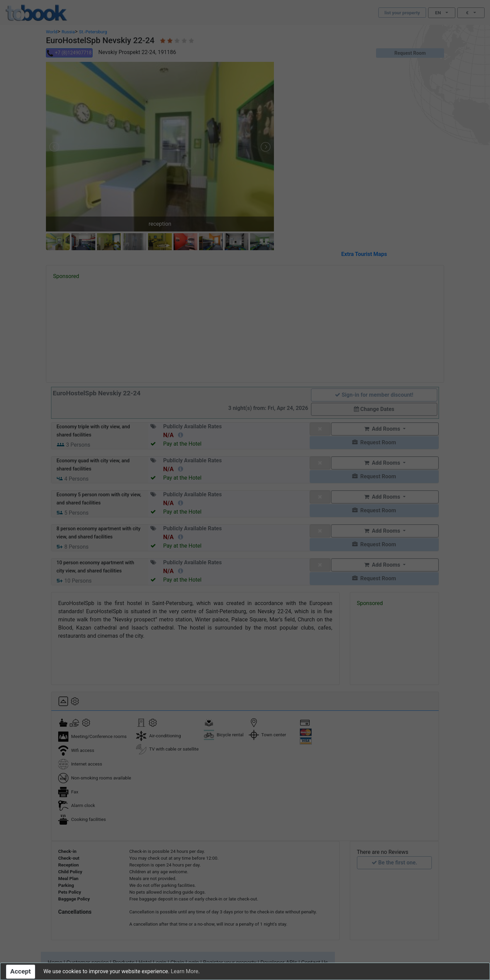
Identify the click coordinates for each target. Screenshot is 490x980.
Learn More (185, 971)
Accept (21, 971)
